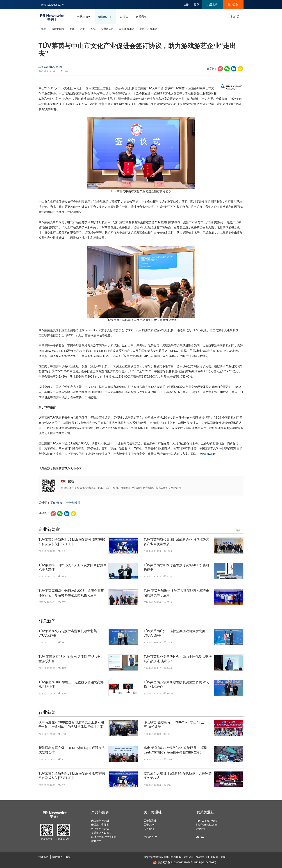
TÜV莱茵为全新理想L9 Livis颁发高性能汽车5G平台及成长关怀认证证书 (72, 542)
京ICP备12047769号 (205, 862)
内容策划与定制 (100, 821)
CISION (211, 857)
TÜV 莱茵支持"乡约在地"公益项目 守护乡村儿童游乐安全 (71, 659)
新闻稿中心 (105, 17)
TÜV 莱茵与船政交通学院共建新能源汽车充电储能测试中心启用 (177, 593)
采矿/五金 (56, 503)
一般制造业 (73, 503)
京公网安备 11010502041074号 (173, 862)
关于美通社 (153, 812)
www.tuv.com (208, 454)
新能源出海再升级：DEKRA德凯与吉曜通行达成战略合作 (72, 750)
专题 (72, 29)
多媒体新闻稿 (126, 29)
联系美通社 (205, 812)
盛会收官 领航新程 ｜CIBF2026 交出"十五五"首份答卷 (174, 725)
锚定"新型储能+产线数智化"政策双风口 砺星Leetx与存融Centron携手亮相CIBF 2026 (175, 750)
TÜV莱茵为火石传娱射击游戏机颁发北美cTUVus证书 (68, 633)
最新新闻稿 (58, 29)
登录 (197, 5)
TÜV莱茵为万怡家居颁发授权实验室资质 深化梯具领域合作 (177, 684)
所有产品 (96, 841)
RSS (69, 857)
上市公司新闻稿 (148, 29)
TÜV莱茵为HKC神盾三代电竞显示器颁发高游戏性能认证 (71, 684)
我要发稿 (212, 5)
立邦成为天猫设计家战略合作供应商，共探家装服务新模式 (178, 776)
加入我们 (149, 829)
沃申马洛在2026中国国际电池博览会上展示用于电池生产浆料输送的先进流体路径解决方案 (71, 725)
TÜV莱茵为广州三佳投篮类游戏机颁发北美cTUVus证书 (174, 633)
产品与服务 (84, 17)
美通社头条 (107, 29)
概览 (44, 29)
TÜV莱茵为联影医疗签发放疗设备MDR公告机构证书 (177, 567)
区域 (93, 29)
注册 (186, 5)
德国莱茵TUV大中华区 (51, 67)
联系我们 (141, 17)
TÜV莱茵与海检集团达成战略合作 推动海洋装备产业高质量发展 (177, 542)
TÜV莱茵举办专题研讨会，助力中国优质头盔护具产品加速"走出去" (178, 659)
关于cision (149, 825)
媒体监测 (233, 5)
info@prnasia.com (207, 825)
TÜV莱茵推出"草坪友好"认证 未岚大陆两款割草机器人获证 (72, 567)
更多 (240, 530)
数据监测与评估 (100, 829)
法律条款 (44, 857)
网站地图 (57, 857)
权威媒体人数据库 (101, 833)
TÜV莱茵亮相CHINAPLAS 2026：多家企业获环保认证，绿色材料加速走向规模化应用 (71, 593)
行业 (83, 29)
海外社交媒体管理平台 (104, 837)
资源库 (124, 17)
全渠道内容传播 (100, 825)
